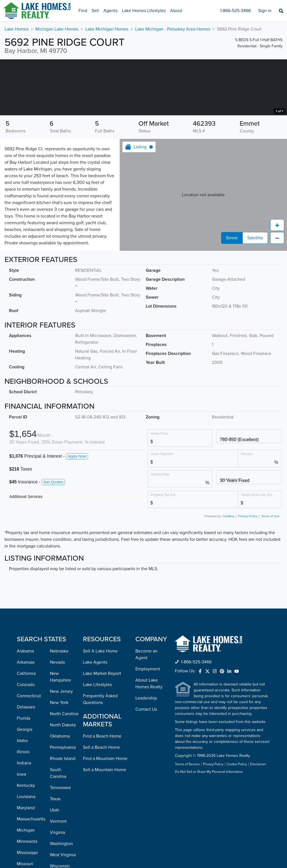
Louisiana (26, 853)
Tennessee (60, 844)
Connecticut (29, 752)
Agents (110, 11)
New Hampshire (60, 733)
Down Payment (162, 510)
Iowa (21, 830)
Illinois (23, 808)
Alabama (25, 707)
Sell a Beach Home (101, 803)
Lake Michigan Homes (107, 29)
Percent (247, 510)
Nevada (57, 718)
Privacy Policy (248, 572)
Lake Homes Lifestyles (144, 11)
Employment (148, 725)
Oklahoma (60, 792)
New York (59, 759)
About (176, 11)
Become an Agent (146, 710)
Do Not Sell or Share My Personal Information (209, 828)
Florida (24, 774)
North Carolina (64, 770)
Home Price (160, 489)
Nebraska (59, 707)
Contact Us (146, 765)
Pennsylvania (63, 803)
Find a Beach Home (102, 792)
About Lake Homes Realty (149, 740)
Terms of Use (270, 572)
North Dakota (63, 781)
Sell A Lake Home (100, 707)
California (26, 729)
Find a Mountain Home (105, 815)
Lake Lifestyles (97, 741)
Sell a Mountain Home (105, 826)
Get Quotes (54, 538)
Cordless (229, 572)
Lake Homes (17, 29)
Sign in (265, 11)
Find (83, 11)
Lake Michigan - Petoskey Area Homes (173, 29)
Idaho (22, 797)
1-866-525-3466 (235, 11)
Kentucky (26, 841)
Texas (55, 855)
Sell (95, 11)
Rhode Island (63, 815)
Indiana (24, 819)
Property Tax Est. (164, 551)
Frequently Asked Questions (100, 755)
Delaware (26, 763)
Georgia (25, 785)
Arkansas (26, 718)
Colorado (26, 741)
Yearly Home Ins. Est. (257, 551)
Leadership (146, 754)
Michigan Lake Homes (57, 29)
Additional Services (26, 553)
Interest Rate (160, 530)
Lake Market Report (102, 729)
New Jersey (61, 747)
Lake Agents (95, 718)
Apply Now (77, 512)
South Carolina (58, 829)
